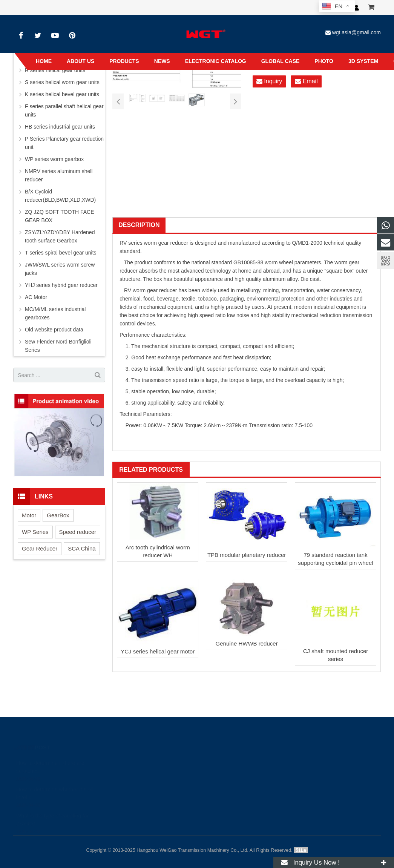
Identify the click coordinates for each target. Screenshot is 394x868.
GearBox (58, 515)
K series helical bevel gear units (62, 94)
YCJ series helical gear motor (158, 651)
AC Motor (36, 297)
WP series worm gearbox (54, 159)
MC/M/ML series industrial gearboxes (55, 313)
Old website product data (54, 330)
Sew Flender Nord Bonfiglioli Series (58, 346)
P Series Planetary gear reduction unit (64, 143)
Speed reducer (78, 532)
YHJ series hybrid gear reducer (61, 285)
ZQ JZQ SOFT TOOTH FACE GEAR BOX (60, 216)
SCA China (82, 548)
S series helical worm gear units (62, 82)
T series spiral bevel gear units (61, 253)
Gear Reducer (40, 548)
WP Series (35, 532)
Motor (29, 515)
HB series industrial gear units (60, 127)
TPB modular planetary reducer (247, 555)
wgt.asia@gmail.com (356, 32)
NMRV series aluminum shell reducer (59, 175)
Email (306, 82)
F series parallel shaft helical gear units (64, 110)
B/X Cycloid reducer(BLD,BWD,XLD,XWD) (60, 196)
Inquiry (269, 82)
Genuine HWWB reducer (247, 643)
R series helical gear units (55, 70)
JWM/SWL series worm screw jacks (60, 269)
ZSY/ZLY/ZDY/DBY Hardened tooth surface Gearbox (60, 236)
